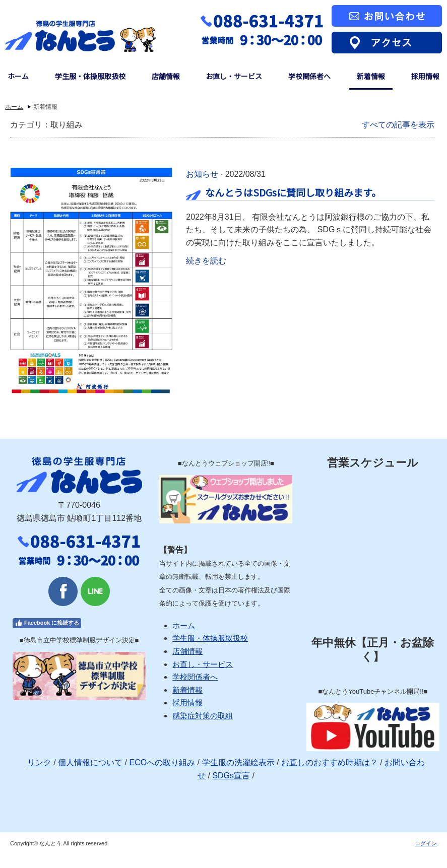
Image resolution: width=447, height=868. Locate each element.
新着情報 (371, 76)
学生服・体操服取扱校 (90, 76)
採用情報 (425, 76)
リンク (39, 762)
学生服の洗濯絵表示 (238, 762)
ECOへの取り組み (162, 762)
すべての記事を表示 (398, 125)
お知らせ (202, 174)
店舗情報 (166, 76)
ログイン (426, 843)
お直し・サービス (234, 76)
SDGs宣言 (231, 776)
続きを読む (206, 261)
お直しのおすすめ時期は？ (330, 762)
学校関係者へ (309, 76)
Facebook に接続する (47, 623)
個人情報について (90, 762)
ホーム (18, 76)
